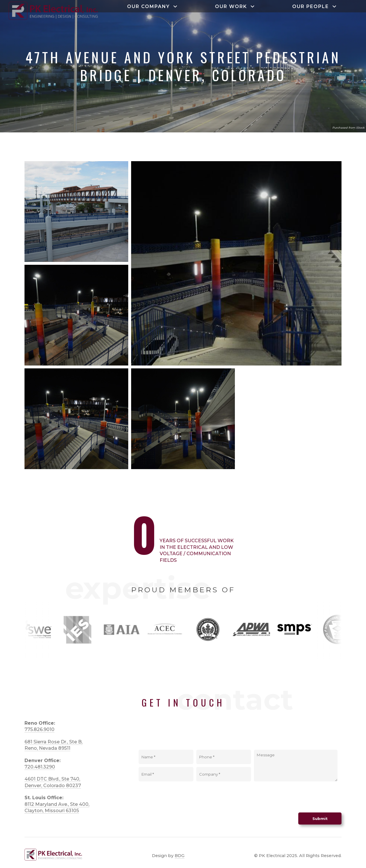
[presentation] (298, 795)
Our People (315, 9)
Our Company (152, 9)
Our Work (235, 9)
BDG (180, 856)
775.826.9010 (39, 729)
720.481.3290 (40, 767)
